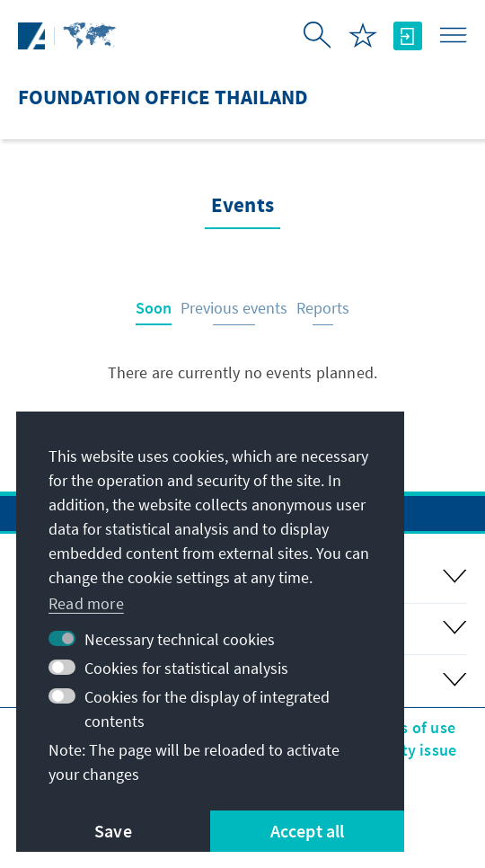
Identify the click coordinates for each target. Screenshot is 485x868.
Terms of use (410, 727)
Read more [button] (86, 603)
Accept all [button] (308, 831)
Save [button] (113, 831)
